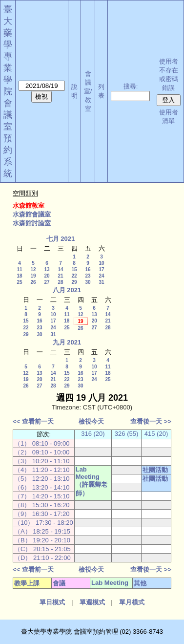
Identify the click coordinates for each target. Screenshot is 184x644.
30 (88, 282)
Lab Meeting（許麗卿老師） (92, 481)
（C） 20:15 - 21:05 (42, 549)
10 (101, 263)
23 (88, 276)
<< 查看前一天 (33, 421)
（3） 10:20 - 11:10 (42, 461)
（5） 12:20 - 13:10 (42, 479)
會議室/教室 (88, 91)
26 (33, 282)
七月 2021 (61, 239)
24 (101, 276)
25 (19, 282)
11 (19, 269)
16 (88, 269)
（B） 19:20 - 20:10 (42, 540)
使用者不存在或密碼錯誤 (169, 75)
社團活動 (155, 470)
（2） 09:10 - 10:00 (42, 452)
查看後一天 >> (151, 421)
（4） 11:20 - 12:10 (42, 470)
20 (47, 276)
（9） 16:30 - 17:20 (42, 514)
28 (60, 282)
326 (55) (126, 434)
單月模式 (132, 602)
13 (47, 269)
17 (101, 269)
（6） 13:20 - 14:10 (42, 487)
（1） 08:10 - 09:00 (42, 443)
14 (60, 269)
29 (74, 282)
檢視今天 (91, 421)
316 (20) (93, 434)
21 (60, 276)
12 (33, 269)
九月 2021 (67, 342)
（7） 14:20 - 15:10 (42, 496)
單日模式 (52, 602)
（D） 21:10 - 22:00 (42, 558)
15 (74, 269)
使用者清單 (169, 117)
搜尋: (131, 86)
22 (74, 276)
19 (33, 276)
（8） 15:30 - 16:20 (42, 505)
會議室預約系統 (8, 138)
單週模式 (92, 602)
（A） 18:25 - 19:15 (42, 531)
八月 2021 (67, 290)
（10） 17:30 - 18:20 (44, 523)
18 (19, 276)
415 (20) (156, 434)
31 (101, 282)
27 (47, 282)
